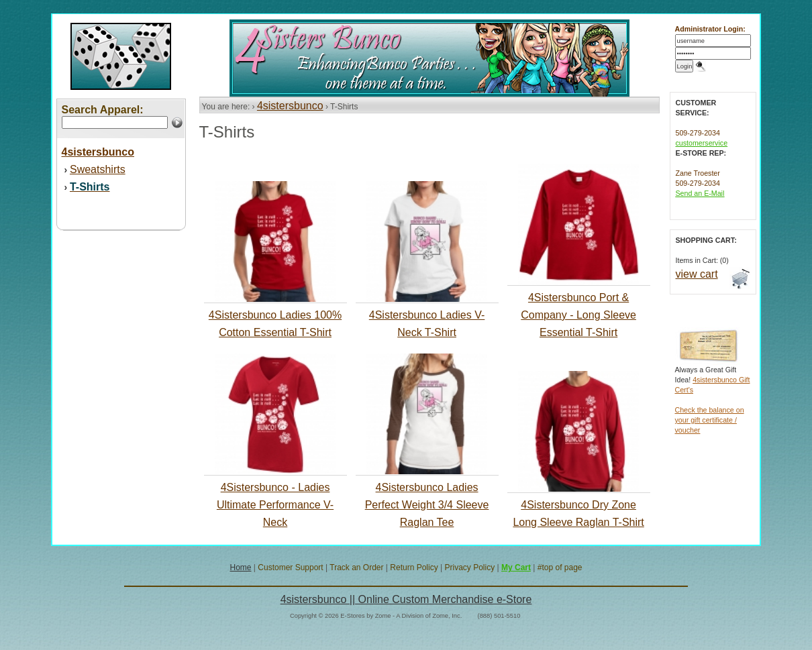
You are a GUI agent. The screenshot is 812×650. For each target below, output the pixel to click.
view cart (697, 274)
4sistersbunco (290, 106)
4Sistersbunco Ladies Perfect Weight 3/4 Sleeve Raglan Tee (427, 505)
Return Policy (414, 567)
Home (240, 567)
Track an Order (356, 567)
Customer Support (290, 567)
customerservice (702, 143)
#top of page (560, 567)
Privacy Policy (469, 567)
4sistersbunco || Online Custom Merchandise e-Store (406, 599)
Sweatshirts (98, 169)
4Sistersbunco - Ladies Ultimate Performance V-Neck (275, 505)
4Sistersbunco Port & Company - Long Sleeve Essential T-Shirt (578, 315)
